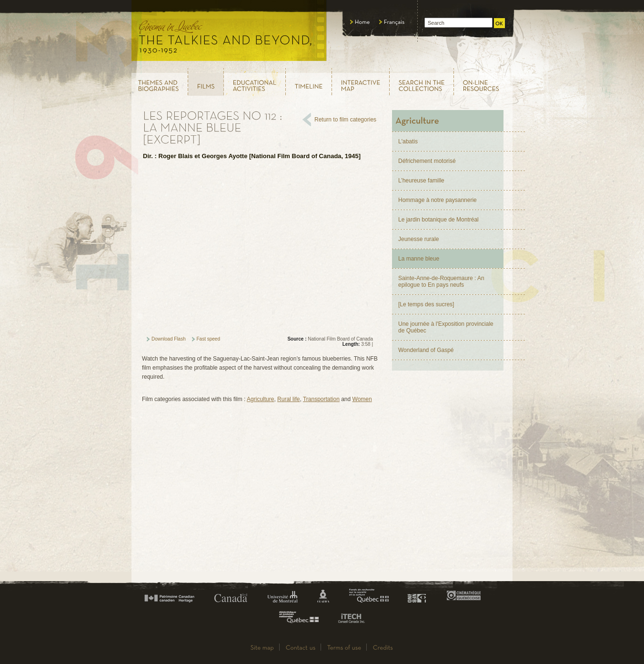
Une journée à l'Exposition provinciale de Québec (446, 327)
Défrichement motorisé (427, 161)
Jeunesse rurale (418, 239)
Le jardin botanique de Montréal (438, 220)
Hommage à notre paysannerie (438, 200)
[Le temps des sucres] (426, 304)
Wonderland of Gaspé (426, 350)
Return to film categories (345, 120)
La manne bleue (419, 259)
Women (362, 399)
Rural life (288, 399)
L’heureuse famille (421, 181)
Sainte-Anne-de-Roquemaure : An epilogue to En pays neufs (441, 282)
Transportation (321, 399)
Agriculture (260, 399)
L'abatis (408, 141)
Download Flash (169, 339)
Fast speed (208, 339)
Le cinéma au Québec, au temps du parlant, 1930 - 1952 (229, 33)
